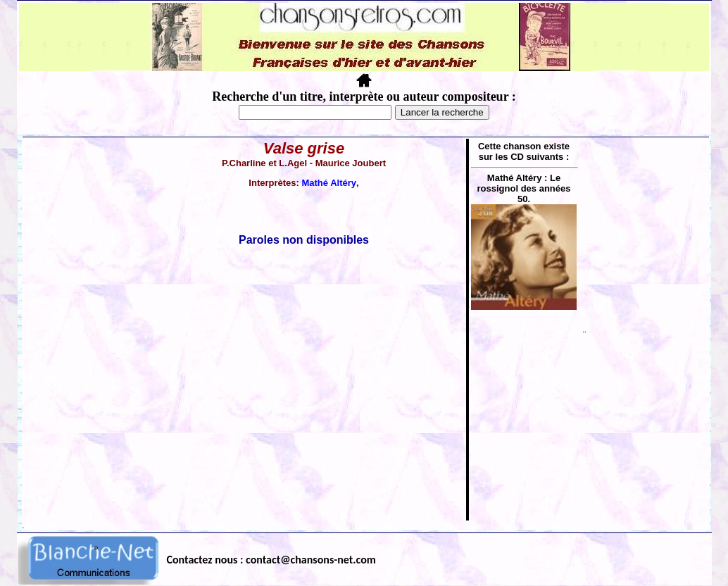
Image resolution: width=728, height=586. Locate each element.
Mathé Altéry (329, 183)
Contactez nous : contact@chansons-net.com (271, 560)
